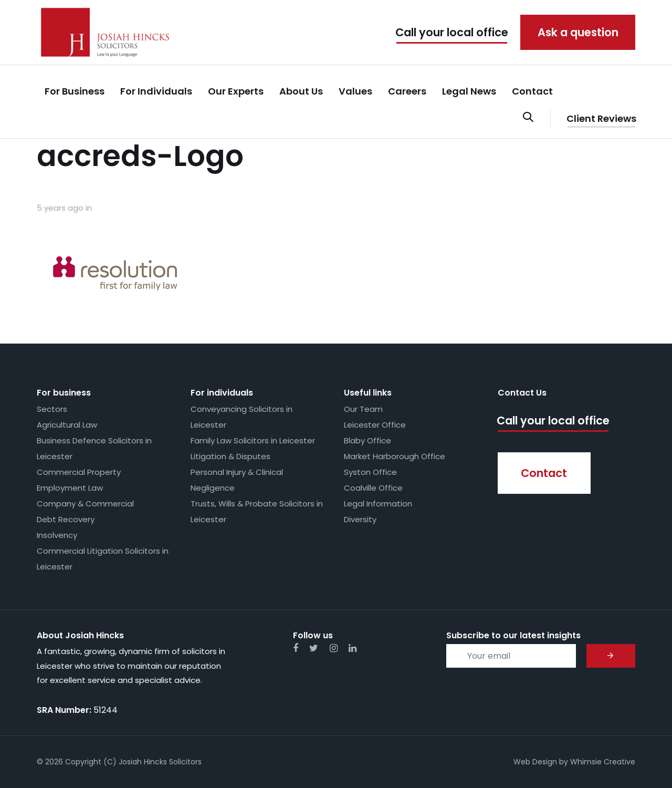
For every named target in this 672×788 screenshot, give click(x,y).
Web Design (535, 762)
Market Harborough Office (395, 456)
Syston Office (370, 472)
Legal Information (378, 504)
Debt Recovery (66, 519)
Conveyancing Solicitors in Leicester (241, 417)
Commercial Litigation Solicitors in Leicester (103, 559)
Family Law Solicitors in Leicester (253, 440)
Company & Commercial (85, 504)
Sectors (52, 409)
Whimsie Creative (603, 762)
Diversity (360, 519)
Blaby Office (367, 440)
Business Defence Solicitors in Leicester (94, 448)
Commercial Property (79, 472)
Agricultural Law (67, 425)
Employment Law (70, 488)
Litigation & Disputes (230, 456)
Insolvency (57, 535)
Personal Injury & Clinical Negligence (237, 480)
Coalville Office (373, 488)
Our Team (363, 409)
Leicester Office (375, 425)
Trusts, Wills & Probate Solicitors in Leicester (257, 511)
